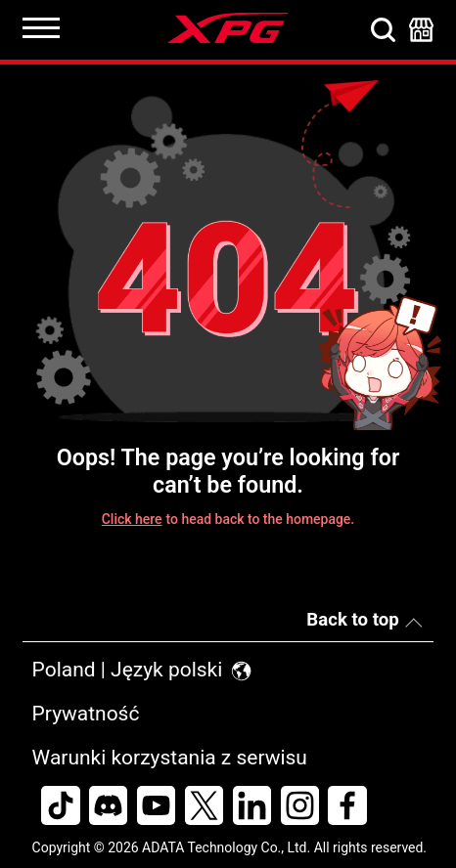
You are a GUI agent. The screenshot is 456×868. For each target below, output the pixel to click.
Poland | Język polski (143, 670)
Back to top (352, 620)
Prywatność (86, 714)
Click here (132, 519)
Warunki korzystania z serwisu (170, 758)
